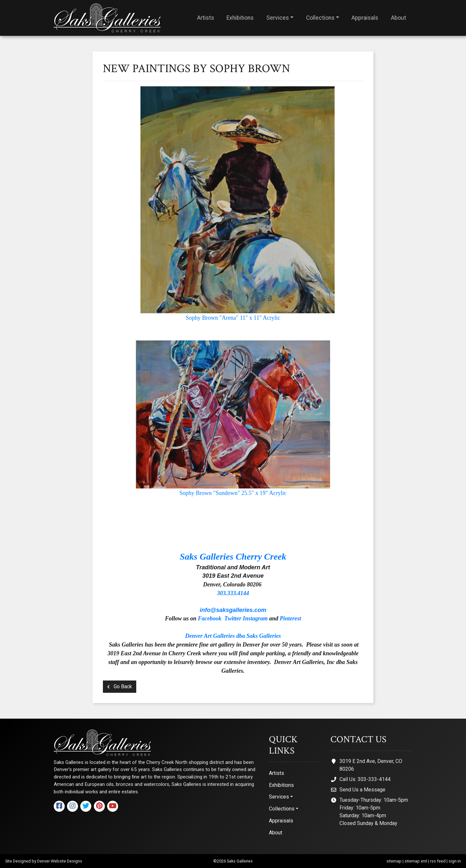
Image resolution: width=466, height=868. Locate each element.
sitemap (394, 861)
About (399, 18)
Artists (206, 18)
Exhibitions (240, 18)
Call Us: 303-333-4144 (365, 779)
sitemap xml (416, 861)
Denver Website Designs (60, 861)
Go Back (120, 686)
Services (278, 18)
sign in (455, 861)
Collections (320, 18)
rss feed (438, 861)
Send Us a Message (362, 790)
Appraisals (365, 18)
